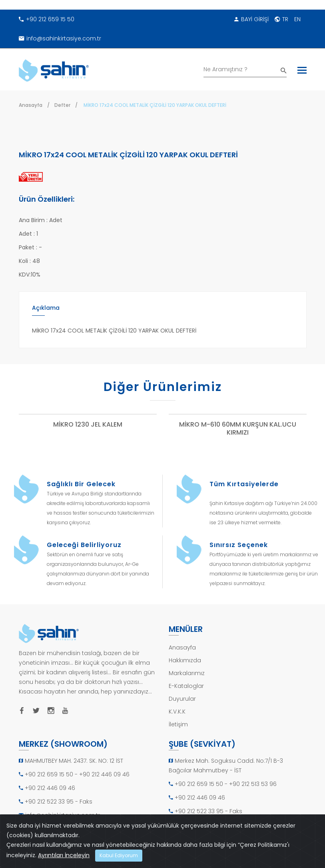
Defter (62, 105)
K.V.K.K (177, 712)
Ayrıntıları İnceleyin (64, 855)
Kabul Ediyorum (119, 855)
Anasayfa (31, 105)
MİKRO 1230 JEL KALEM (88, 425)
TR (281, 19)
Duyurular (182, 699)
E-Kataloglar (186, 686)
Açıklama (46, 308)
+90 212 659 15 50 (47, 19)
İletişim (178, 724)
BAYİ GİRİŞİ (251, 19)
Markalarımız (187, 673)
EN (297, 19)
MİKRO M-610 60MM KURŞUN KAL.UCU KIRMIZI (238, 429)
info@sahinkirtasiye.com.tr (60, 38)
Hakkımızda (185, 660)
